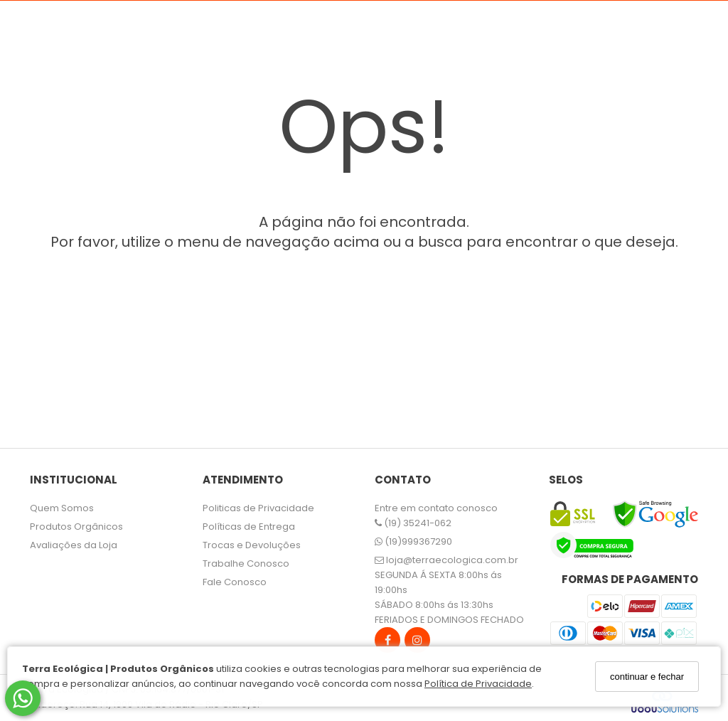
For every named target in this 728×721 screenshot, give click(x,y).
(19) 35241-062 (413, 523)
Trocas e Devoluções (252, 545)
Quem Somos (62, 508)
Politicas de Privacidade (258, 508)
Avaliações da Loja (74, 545)
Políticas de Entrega (249, 527)
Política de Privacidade (478, 684)
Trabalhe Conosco (246, 564)
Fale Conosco (235, 582)
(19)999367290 (413, 541)
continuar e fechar (647, 677)
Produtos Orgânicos (76, 527)
